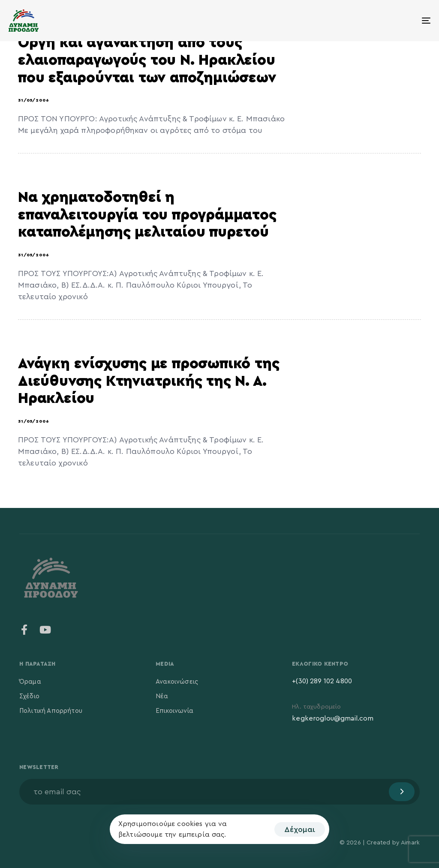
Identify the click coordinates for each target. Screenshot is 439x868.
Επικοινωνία (174, 711)
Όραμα (30, 682)
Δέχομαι (300, 829)
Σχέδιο (29, 696)
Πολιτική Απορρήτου (51, 711)
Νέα (162, 696)
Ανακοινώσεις (177, 682)
